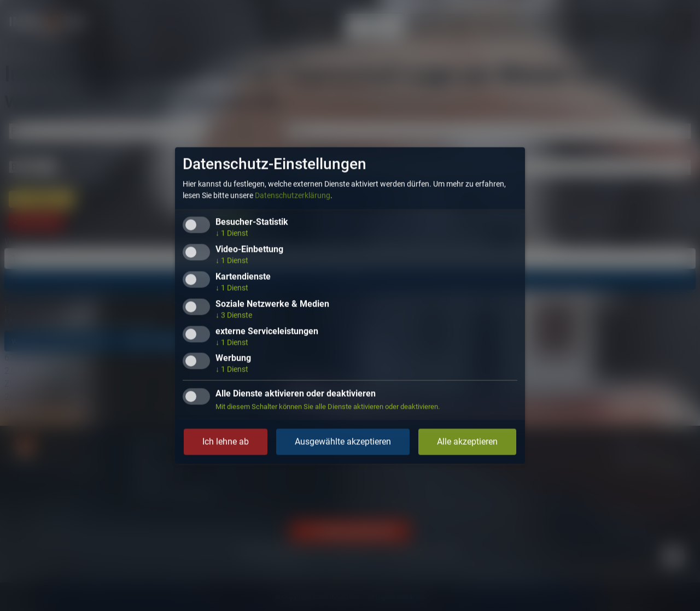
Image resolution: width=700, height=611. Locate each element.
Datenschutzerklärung (293, 196)
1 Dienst (232, 233)
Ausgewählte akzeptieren (343, 442)
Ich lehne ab (226, 442)
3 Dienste (234, 315)
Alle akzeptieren (467, 442)
